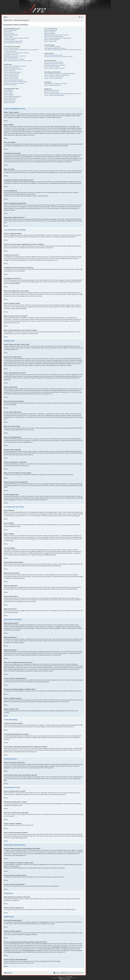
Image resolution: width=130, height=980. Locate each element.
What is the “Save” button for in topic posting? (15, 82)
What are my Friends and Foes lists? (53, 55)
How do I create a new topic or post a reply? (15, 66)
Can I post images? (9, 95)
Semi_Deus (69, 977)
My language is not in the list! (11, 54)
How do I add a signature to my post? (13, 69)
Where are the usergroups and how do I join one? (57, 35)
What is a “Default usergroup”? (52, 40)
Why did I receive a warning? (11, 79)
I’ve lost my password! (9, 40)
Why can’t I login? (8, 36)
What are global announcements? (12, 96)
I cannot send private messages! (52, 47)
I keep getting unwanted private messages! (55, 48)
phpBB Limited (49, 922)
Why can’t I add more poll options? (13, 72)
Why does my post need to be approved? (14, 83)
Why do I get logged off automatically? (13, 41)
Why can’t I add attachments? (11, 77)
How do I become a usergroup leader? (54, 36)
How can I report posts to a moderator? (14, 80)
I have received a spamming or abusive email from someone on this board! (63, 50)
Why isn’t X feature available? (52, 92)
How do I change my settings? (11, 48)
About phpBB (42, 924)
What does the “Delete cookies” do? (13, 43)
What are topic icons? (9, 103)
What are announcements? (11, 98)
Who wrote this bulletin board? (52, 91)
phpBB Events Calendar (65, 979)
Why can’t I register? (9, 33)
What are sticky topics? (10, 99)
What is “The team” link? (50, 41)
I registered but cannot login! (11, 35)
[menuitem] (6, 17)
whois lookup (37, 945)
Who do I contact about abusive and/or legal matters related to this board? (63, 94)
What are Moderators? (50, 32)
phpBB (13, 283)
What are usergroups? (50, 33)
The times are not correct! (10, 51)
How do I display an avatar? (11, 57)
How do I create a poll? (10, 71)
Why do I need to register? (11, 30)
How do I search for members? (52, 67)
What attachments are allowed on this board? (56, 84)
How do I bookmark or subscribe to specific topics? (57, 75)
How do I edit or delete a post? (12, 68)
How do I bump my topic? (10, 85)
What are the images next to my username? (15, 56)
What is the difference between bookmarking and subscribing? (60, 74)
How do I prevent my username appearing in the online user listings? (21, 50)
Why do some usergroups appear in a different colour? (58, 38)
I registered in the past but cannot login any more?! (17, 38)
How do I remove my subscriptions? (53, 78)
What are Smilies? (8, 93)
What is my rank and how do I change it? (14, 59)
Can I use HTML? (8, 92)
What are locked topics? (10, 101)
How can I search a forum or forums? (54, 62)
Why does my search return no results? (54, 63)
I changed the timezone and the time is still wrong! (16, 53)
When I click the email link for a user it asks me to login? (18, 61)
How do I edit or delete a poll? (11, 74)
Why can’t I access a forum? (11, 75)
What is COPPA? (8, 32)
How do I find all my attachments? (53, 85)
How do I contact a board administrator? (54, 95)
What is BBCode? (8, 90)
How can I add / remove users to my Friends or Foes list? (59, 57)
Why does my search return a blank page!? (55, 65)
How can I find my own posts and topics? (54, 68)
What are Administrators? (51, 30)
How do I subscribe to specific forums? (54, 77)
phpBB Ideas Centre (77, 933)
